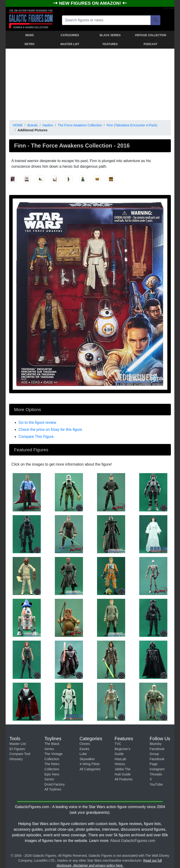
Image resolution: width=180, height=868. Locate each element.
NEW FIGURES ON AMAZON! (91, 3)
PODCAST (151, 44)
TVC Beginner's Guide (123, 749)
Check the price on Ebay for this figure (50, 430)
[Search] (155, 20)
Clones (85, 744)
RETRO (30, 44)
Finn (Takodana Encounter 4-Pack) (132, 125)
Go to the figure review (37, 422)
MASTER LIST (70, 44)
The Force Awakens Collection (80, 125)
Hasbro (48, 125)
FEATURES (110, 44)
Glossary (16, 759)
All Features (124, 779)
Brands (33, 125)
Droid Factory (55, 784)
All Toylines (53, 789)
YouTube (156, 784)
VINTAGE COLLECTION (150, 35)
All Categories (90, 769)
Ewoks (84, 749)
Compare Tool (20, 754)
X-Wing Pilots (90, 764)
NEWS (30, 35)
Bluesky (155, 744)
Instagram (157, 769)
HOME (18, 125)
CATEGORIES (70, 35)
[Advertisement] (90, 83)
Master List (18, 744)
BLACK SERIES (110, 35)
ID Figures (17, 749)
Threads (156, 774)
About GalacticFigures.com (133, 841)
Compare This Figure (36, 437)
